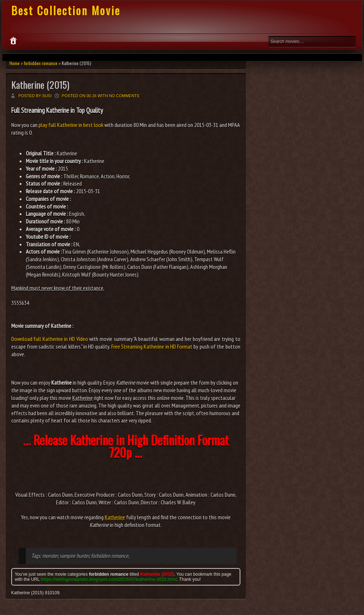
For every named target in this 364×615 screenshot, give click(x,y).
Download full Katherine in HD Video (50, 339)
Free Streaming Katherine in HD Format (152, 346)
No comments (124, 96)
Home (15, 63)
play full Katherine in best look (71, 125)
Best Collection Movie (66, 10)
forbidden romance (41, 63)
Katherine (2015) (40, 85)
